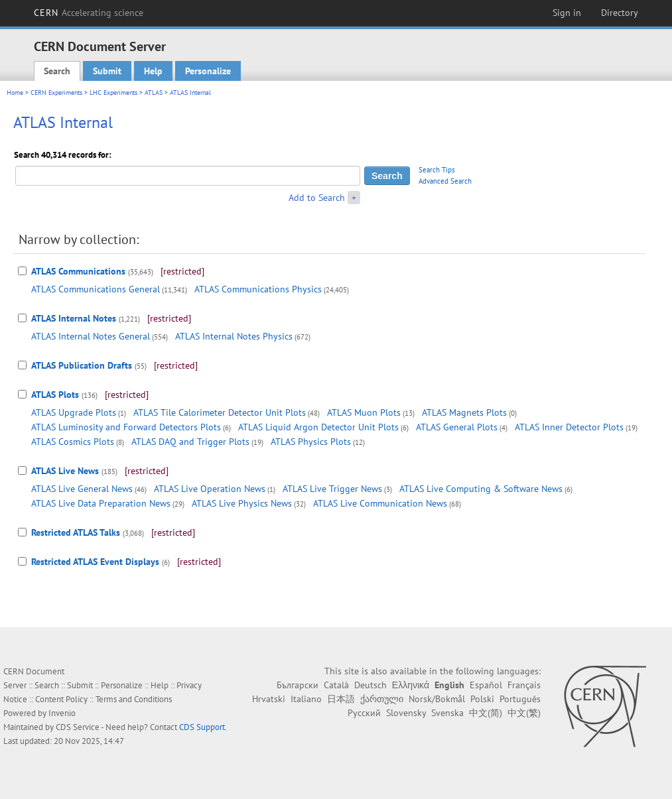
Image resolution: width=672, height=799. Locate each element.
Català (336, 685)
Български (298, 685)
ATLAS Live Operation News (210, 489)
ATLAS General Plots (457, 427)
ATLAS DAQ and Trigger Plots (190, 442)
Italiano (306, 699)
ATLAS (154, 92)
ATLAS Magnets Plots (464, 412)
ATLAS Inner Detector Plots (569, 427)
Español (486, 685)
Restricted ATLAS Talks (76, 532)
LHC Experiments (113, 92)
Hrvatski (269, 699)
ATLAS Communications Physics (258, 289)
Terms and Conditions (134, 699)
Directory (620, 13)
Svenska (447, 713)
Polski (482, 699)
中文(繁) (524, 713)
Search (57, 71)
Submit (107, 71)
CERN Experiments (56, 92)
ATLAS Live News (65, 471)
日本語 (341, 699)
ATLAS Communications (78, 271)
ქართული (382, 699)
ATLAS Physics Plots (311, 442)
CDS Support (202, 727)
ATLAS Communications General (96, 289)
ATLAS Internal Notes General (91, 336)
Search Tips (437, 170)
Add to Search (317, 198)
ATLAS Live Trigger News (332, 489)
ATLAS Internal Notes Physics (234, 336)
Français (524, 685)
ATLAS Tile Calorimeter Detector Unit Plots (220, 412)
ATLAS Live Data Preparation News (101, 503)
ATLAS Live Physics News (242, 503)
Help (153, 71)
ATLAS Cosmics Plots (73, 442)
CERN (89, 13)
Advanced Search (445, 181)
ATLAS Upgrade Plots (74, 412)
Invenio (62, 713)
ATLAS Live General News (82, 489)
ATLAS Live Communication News (380, 503)
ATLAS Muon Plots (364, 412)
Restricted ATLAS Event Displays (95, 562)
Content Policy (61, 699)
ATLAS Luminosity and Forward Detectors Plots (126, 427)
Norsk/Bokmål (437, 699)
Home (15, 92)
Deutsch (370, 685)
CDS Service (78, 727)
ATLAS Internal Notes (74, 318)
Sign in (567, 13)
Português (520, 699)
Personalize (208, 71)
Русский (364, 713)
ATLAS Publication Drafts (82, 365)
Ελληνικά (411, 685)
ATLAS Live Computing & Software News (481, 489)
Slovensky (406, 713)
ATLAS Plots (55, 395)
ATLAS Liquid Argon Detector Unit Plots (318, 427)
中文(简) (486, 713)
